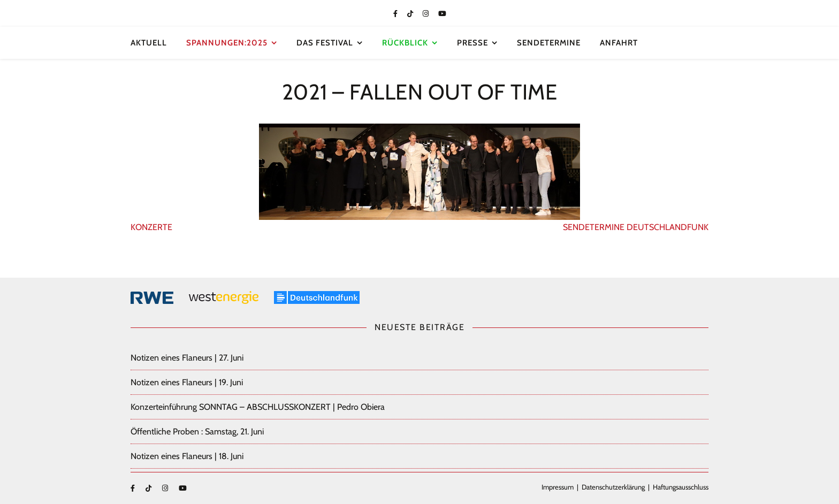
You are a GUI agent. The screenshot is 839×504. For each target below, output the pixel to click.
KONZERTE (151, 227)
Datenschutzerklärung (613, 487)
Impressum (558, 487)
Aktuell (149, 43)
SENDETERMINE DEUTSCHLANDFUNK (636, 227)
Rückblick (405, 43)
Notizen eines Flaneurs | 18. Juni (187, 456)
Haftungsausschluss (681, 487)
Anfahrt (619, 43)
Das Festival (325, 43)
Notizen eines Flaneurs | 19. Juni (187, 382)
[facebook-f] (396, 13)
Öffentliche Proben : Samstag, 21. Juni (197, 432)
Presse (472, 43)
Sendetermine (549, 43)
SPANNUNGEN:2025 (227, 43)
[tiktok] (411, 13)
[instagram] (426, 13)
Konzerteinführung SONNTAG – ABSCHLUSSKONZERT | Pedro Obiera (258, 407)
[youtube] (442, 13)
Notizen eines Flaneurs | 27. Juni (187, 358)
